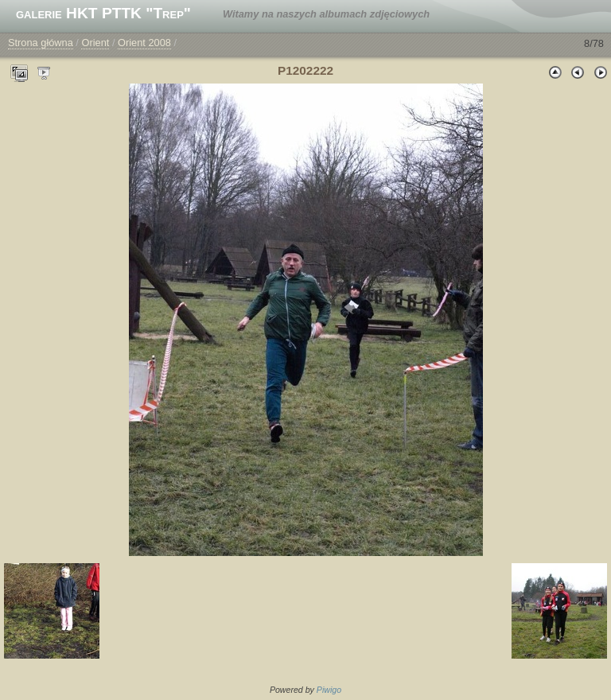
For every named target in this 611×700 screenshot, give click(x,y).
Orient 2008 (144, 43)
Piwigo (329, 690)
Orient (95, 43)
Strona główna (41, 43)
